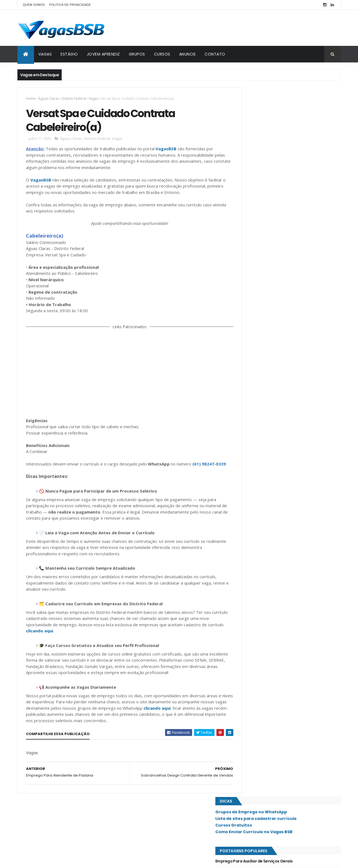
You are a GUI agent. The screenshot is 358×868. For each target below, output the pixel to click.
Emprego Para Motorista (264, 219)
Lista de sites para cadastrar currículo (281, 109)
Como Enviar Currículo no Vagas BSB (279, 123)
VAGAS (45, 54)
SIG (247, 440)
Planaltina (253, 394)
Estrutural (254, 310)
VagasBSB (166, 151)
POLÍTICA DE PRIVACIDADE (70, 5)
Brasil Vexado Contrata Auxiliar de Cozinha (281, 174)
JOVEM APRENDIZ (103, 54)
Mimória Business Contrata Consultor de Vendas (287, 197)
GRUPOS (137, 54)
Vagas (93, 98)
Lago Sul (252, 356)
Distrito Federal (74, 98)
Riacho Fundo (256, 412)
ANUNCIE (188, 54)
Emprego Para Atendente (265, 258)
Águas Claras (49, 98)
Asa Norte (253, 282)
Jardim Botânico (258, 338)
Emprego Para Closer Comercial (271, 208)
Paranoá (252, 384)
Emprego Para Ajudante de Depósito (275, 163)
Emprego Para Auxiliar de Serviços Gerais (279, 152)
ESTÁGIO (69, 54)
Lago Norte (254, 347)
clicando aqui (56, 645)
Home (31, 98)
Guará (250, 328)
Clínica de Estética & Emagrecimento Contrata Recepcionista (285, 233)
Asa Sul (251, 291)
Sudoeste (252, 478)
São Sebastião (256, 487)
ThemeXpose (48, 860)
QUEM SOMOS (34, 5)
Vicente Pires (255, 515)
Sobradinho (254, 469)
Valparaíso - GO (258, 506)
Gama (249, 319)
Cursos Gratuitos (259, 116)
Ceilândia (252, 300)
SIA (247, 431)
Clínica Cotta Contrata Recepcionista (277, 186)
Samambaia (254, 450)
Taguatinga (254, 496)
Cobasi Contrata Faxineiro (266, 247)
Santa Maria (255, 459)
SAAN (249, 422)
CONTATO (215, 54)
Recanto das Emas (260, 403)
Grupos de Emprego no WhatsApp (276, 103)
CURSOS (162, 54)
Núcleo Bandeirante (261, 375)
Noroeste (253, 366)
